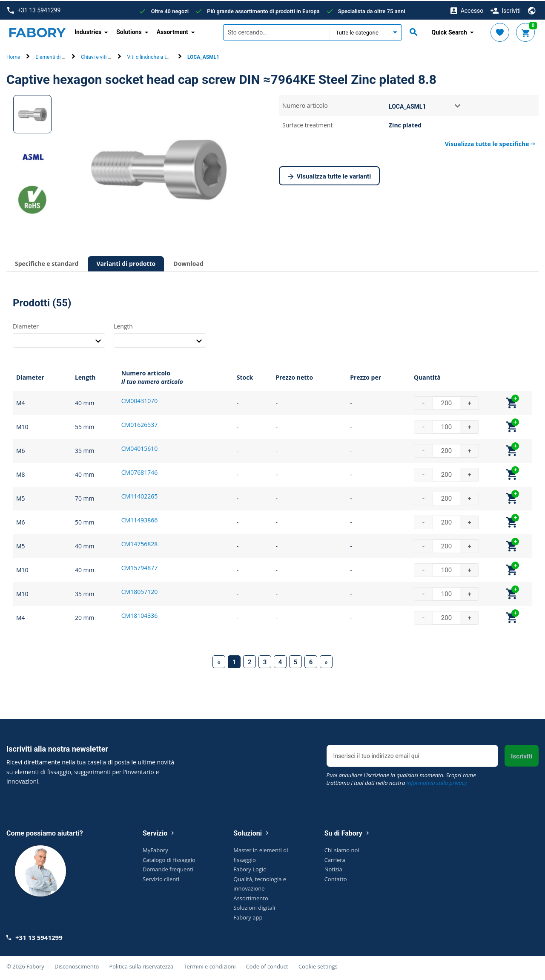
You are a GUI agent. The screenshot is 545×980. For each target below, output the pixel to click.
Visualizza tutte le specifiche (490, 143)
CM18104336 (139, 614)
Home (13, 56)
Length (123, 324)
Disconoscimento (77, 965)
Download (188, 262)
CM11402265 (139, 495)
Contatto (336, 877)
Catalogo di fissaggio (169, 858)
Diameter (26, 324)
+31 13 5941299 (34, 9)
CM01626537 (139, 423)
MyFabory (155, 849)
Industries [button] (88, 31)
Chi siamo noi (342, 849)
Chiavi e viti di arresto (105, 56)
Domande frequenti (168, 868)
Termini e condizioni (209, 965)
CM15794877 (139, 566)
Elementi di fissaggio (59, 56)
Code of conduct (267, 965)
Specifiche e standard (47, 262)
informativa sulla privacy (437, 781)
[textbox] (276, 31)
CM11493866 (139, 519)
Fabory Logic (250, 868)
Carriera (335, 858)
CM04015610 (139, 447)
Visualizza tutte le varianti (330, 176)
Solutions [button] (129, 31)
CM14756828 (139, 543)
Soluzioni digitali (254, 906)
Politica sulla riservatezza (141, 965)
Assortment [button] (172, 31)
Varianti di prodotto (126, 262)
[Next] (326, 660)
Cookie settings (318, 965)
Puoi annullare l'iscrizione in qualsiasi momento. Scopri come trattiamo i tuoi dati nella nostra (401, 778)
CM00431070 (139, 399)
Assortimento (251, 896)
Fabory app (248, 916)
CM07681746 (139, 471)
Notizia (333, 868)
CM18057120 (139, 590)
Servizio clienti (161, 877)
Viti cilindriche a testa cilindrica (162, 56)
